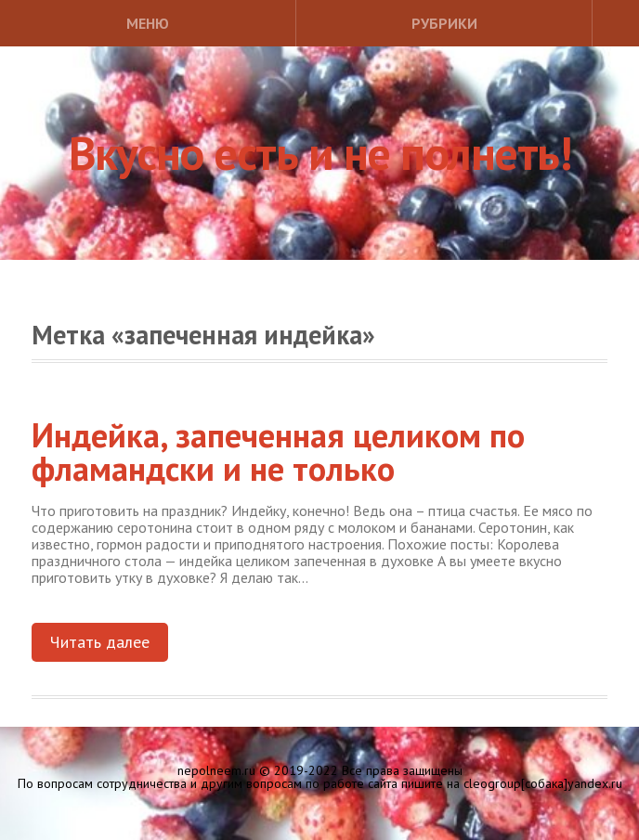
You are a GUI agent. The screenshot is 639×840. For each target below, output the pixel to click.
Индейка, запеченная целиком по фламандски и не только (278, 452)
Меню (148, 23)
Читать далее (100, 642)
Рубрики (444, 23)
